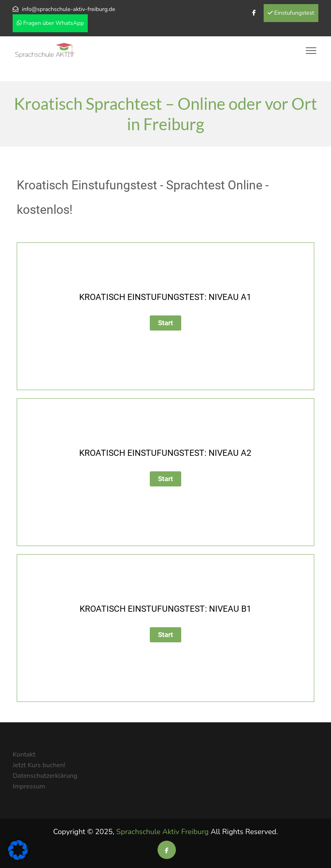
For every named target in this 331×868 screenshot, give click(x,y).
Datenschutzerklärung (45, 776)
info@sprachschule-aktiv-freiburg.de (69, 9)
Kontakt (24, 755)
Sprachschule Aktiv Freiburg (162, 832)
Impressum (29, 786)
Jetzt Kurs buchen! (39, 765)
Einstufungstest (291, 13)
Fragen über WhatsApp (50, 23)
